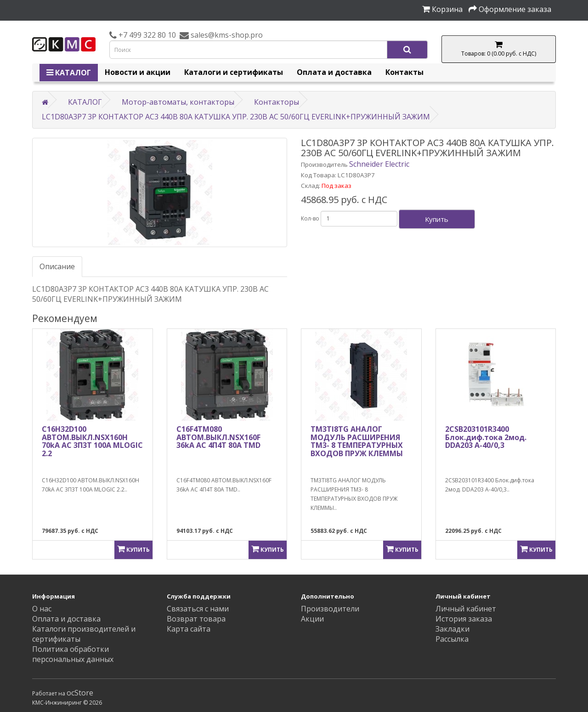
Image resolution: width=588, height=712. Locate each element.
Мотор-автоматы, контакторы (178, 102)
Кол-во (310, 218)
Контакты (404, 72)
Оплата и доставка (334, 72)
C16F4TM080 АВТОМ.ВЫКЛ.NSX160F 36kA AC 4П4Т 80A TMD (218, 437)
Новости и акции (138, 72)
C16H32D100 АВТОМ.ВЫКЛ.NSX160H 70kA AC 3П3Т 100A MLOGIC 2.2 (92, 441)
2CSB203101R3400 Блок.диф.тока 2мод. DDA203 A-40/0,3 (486, 437)
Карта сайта (189, 629)
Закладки (452, 629)
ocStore (80, 693)
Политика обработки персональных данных (73, 654)
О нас (42, 609)
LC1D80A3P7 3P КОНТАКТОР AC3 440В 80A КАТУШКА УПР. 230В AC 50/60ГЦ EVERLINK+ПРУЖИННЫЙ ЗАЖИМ (236, 117)
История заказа (464, 619)
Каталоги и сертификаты (234, 72)
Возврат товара (196, 619)
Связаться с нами (198, 609)
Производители (330, 609)
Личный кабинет (466, 609)
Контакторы (277, 102)
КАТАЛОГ (69, 73)
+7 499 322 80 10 (146, 35)
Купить (437, 219)
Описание (57, 266)
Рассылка (452, 639)
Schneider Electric (379, 164)
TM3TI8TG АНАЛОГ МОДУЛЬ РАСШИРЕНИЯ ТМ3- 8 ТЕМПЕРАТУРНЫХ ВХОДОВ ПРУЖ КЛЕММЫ (357, 441)
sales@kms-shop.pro (226, 35)
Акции (312, 619)
